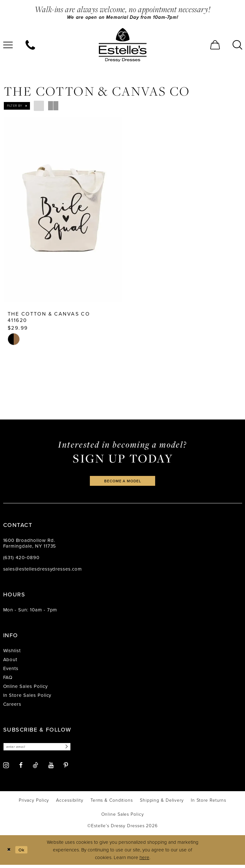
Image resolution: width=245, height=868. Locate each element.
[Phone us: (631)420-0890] (30, 46)
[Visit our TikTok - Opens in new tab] (36, 769)
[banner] (123, 46)
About (10, 662)
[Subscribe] (73, 750)
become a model (123, 483)
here (144, 861)
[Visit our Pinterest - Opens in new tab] (66, 769)
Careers (12, 707)
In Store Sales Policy (27, 698)
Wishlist (12, 653)
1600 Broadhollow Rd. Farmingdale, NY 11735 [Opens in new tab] (30, 546)
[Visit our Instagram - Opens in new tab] (6, 768)
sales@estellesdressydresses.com (43, 572)
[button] (215, 46)
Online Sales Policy (25, 689)
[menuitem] (30, 46)
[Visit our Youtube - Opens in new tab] (51, 769)
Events (11, 671)
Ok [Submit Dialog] (23, 853)
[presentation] (63, 210)
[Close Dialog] (9, 853)
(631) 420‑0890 (21, 560)
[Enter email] (41, 750)
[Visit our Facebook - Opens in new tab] (21, 769)
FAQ (8, 680)
